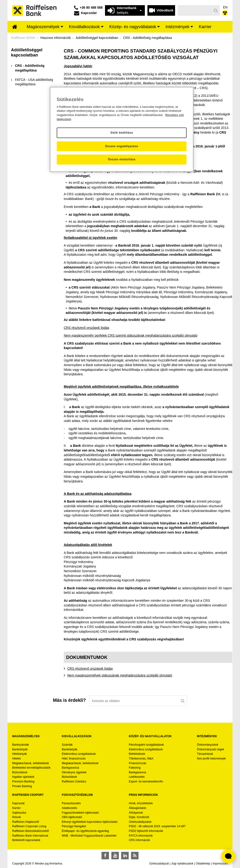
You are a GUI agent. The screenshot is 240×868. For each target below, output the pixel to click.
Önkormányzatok (208, 745)
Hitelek (17, 759)
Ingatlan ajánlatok (23, 777)
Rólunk (17, 817)
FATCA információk (141, 836)
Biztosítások (20, 772)
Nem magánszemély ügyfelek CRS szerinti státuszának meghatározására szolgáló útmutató (131, 335)
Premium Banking (23, 782)
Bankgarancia (70, 768)
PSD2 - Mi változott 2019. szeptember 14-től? (157, 826)
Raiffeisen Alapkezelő (26, 822)
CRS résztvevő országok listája (86, 328)
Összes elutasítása (122, 159)
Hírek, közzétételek (141, 803)
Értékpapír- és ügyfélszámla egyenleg (85, 831)
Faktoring (135, 768)
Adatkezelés (69, 808)
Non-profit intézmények (211, 759)
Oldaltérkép (203, 864)
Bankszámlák (21, 745)
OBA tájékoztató (72, 817)
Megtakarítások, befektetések (31, 763)
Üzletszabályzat (159, 864)
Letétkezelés (137, 777)
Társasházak (205, 754)
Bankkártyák (20, 749)
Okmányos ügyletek (74, 772)
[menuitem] (15, 27)
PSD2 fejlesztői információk (146, 831)
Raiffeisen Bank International (30, 836)
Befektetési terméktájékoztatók (31, 768)
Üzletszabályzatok (140, 822)
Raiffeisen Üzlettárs (74, 782)
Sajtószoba (19, 813)
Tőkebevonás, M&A (141, 759)
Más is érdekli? (69, 700)
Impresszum (220, 864)
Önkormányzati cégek (210, 749)
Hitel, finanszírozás (74, 759)
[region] (122, 129)
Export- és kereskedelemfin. (146, 782)
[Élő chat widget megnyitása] (228, 856)
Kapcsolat (18, 803)
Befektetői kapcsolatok (26, 840)
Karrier (16, 808)
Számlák (67, 745)
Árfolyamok (136, 813)
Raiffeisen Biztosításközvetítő (31, 831)
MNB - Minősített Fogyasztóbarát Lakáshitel (89, 836)
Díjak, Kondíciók (139, 817)
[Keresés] (195, 10)
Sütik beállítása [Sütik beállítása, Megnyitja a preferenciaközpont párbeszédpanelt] (122, 133)
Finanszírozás (138, 763)
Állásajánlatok (138, 808)
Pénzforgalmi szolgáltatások (146, 745)
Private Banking (22, 786)
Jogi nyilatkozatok (182, 864)
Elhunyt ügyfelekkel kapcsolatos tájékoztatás (90, 822)
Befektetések (137, 754)
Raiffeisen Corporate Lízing (29, 826)
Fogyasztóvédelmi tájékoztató (80, 813)
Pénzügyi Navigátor (74, 826)
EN (225, 7)
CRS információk (139, 840)
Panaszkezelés (71, 803)
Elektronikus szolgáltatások (79, 754)
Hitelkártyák (20, 754)
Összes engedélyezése (122, 146)
